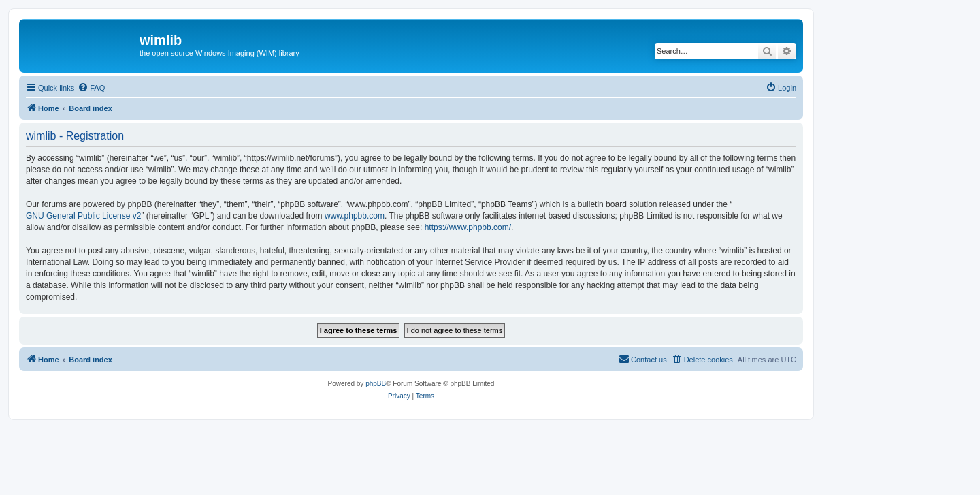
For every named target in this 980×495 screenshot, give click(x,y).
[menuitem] (91, 88)
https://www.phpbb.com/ (468, 227)
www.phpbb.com (355, 216)
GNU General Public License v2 (83, 216)
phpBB (376, 384)
